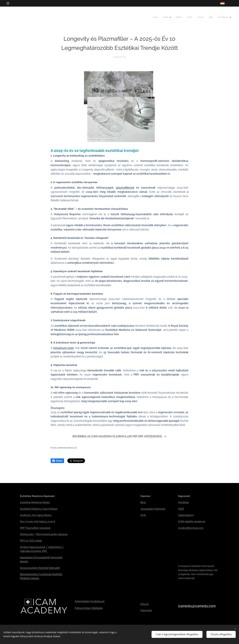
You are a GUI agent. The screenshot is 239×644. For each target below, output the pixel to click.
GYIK (143, 515)
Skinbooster (27, 534)
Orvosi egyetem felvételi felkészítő (40, 568)
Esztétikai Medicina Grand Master (39, 509)
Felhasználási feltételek (89, 608)
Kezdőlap (183, 502)
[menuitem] (196, 17)
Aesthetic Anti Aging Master (36, 515)
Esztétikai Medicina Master (35, 502)
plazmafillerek (125, 188)
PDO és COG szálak (31, 541)
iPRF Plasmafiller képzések (35, 528)
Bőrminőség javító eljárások (52, 534)
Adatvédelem (186, 515)
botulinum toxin (64, 348)
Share (57, 461)
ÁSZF (181, 509)
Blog (143, 502)
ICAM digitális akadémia (192, 522)
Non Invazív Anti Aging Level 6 (38, 522)
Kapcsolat (146, 610)
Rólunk (145, 604)
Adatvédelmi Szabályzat (90, 601)
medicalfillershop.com (191, 528)
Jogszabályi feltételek (153, 509)
